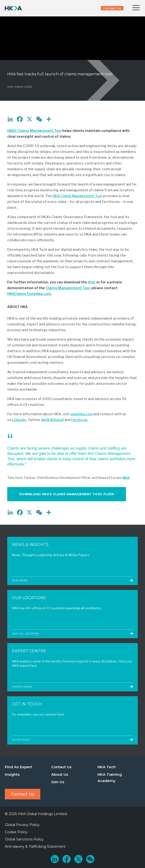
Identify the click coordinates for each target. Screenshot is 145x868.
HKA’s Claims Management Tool (34, 131)
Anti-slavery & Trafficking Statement (35, 846)
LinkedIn (19, 420)
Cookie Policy (16, 832)
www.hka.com (81, 414)
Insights (12, 774)
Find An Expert (18, 767)
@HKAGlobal (52, 420)
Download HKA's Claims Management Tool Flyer (67, 494)
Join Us (58, 782)
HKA (126, 478)
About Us (60, 774)
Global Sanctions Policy (24, 839)
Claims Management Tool (68, 288)
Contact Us (112, 8)
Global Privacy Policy (22, 825)
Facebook (79, 420)
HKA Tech (107, 767)
